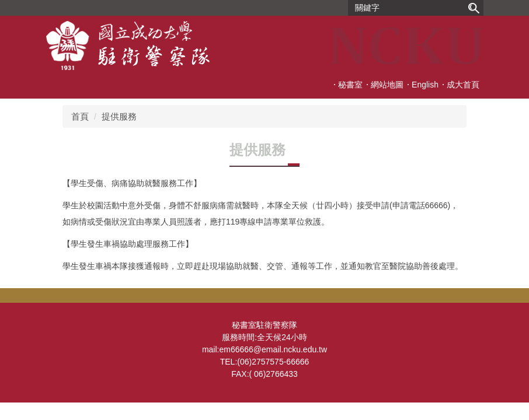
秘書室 (350, 85)
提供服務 (119, 116)
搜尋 (474, 8)
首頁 (80, 116)
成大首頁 (463, 85)
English (425, 85)
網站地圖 (387, 85)
